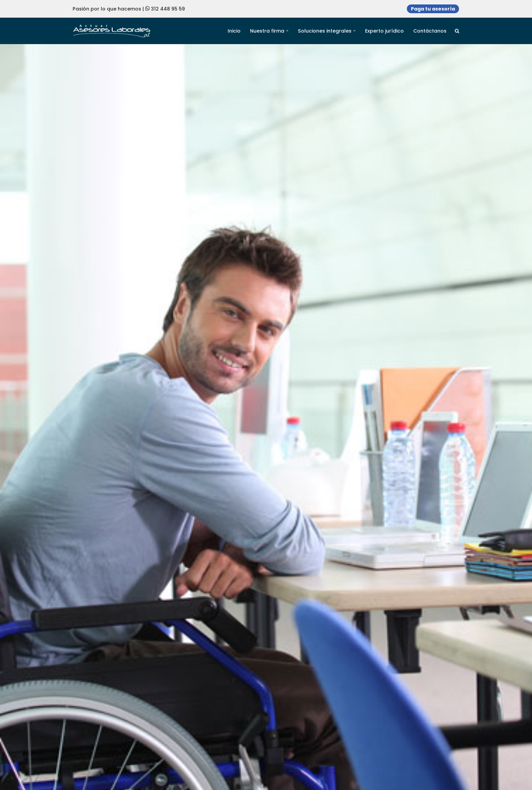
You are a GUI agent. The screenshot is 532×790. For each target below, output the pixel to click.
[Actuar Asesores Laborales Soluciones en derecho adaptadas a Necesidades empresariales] (112, 31)
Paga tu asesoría (433, 9)
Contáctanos (430, 31)
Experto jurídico (384, 31)
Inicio (234, 31)
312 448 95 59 (168, 9)
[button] (288, 31)
